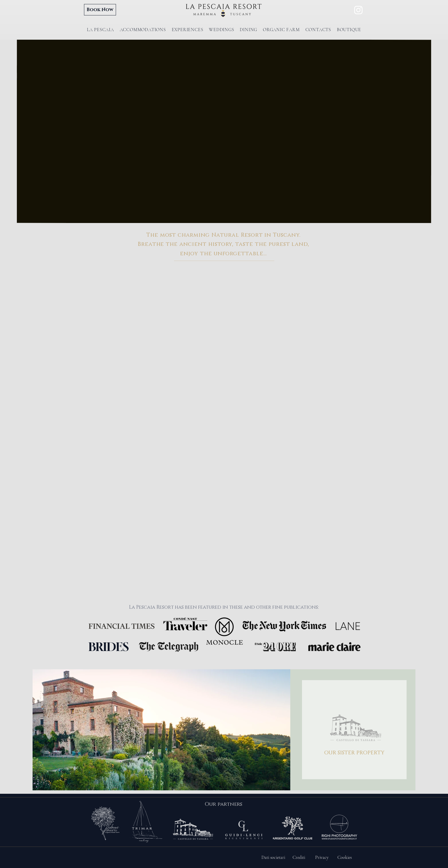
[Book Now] (100, 10)
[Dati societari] (273, 857)
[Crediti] (299, 857)
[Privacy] (322, 857)
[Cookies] (345, 857)
